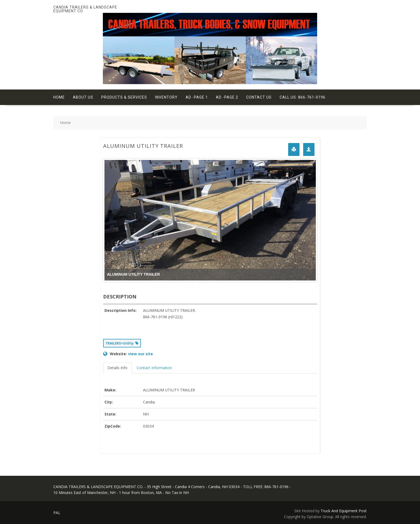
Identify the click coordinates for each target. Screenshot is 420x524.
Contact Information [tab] (154, 368)
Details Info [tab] (117, 368)
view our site (140, 354)
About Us (83, 97)
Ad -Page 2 (227, 97)
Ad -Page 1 (197, 97)
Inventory (166, 97)
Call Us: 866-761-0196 (303, 97)
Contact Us (259, 97)
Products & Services (124, 97)
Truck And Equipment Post (344, 511)
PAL (57, 513)
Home (59, 97)
